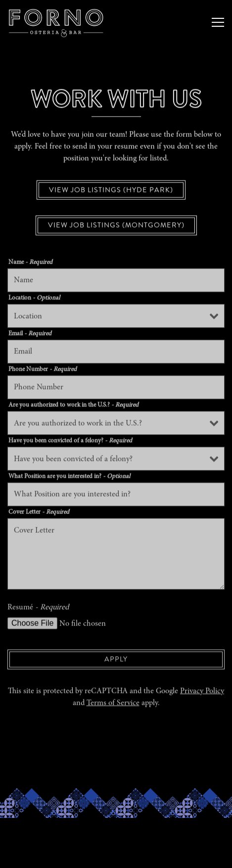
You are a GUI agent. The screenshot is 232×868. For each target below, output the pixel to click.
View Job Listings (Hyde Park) (111, 190)
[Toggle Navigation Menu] (218, 22)
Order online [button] (116, 855)
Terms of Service (113, 704)
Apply (116, 660)
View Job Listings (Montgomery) (116, 226)
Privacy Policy (202, 693)
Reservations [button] (116, 830)
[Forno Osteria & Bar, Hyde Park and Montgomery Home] (116, 22)
